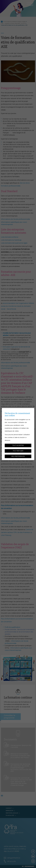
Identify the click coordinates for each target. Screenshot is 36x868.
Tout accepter (18, 445)
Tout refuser (18, 451)
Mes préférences (18, 456)
